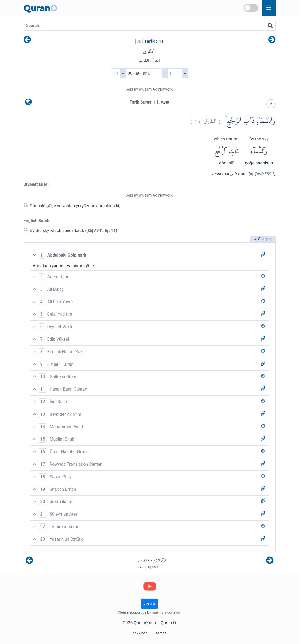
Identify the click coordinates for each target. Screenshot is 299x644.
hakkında (140, 633)
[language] (28, 103)
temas (161, 633)
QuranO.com (145, 623)
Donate (149, 604)
